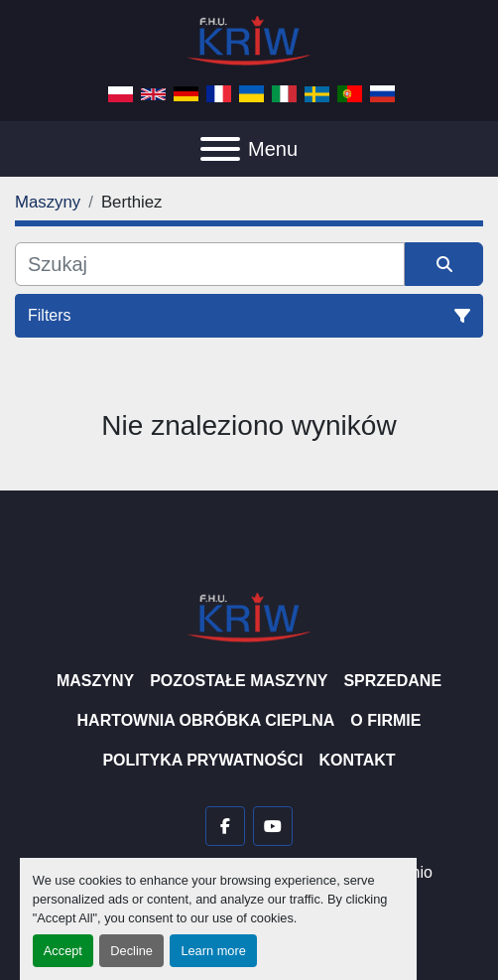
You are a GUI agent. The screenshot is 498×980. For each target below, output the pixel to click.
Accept (63, 951)
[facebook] (225, 826)
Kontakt (358, 760)
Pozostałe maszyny (239, 681)
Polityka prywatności (202, 760)
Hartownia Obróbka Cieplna (206, 720)
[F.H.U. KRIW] (249, 616)
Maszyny (95, 681)
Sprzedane (392, 681)
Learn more (213, 951)
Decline (131, 951)
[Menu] (220, 149)
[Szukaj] (210, 264)
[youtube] (273, 826)
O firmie (385, 720)
